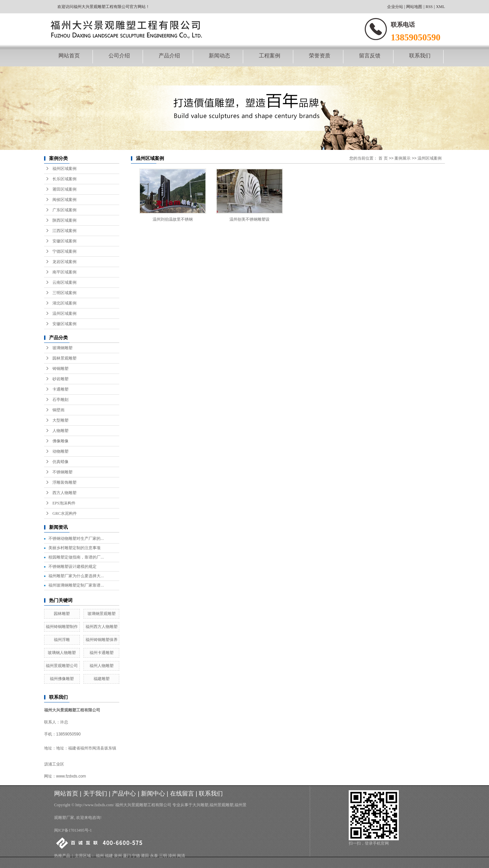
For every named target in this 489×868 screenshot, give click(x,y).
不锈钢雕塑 (62, 472)
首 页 (383, 158)
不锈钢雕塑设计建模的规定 (72, 567)
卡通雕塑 (60, 389)
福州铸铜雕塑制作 (62, 627)
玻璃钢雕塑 (62, 348)
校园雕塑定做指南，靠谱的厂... (76, 557)
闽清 (181, 856)
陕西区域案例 (64, 220)
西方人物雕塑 (64, 493)
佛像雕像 (60, 441)
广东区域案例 (64, 210)
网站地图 (414, 7)
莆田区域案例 (64, 189)
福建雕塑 (102, 679)
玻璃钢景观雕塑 (102, 614)
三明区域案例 (64, 293)
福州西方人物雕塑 (102, 627)
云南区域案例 (64, 282)
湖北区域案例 (64, 303)
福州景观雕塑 (221, 805)
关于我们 (95, 794)
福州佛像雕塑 (62, 679)
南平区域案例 (64, 272)
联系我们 (420, 56)
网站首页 (69, 56)
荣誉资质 (320, 56)
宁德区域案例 (64, 251)
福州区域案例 (64, 169)
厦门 (127, 856)
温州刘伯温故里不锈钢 (173, 219)
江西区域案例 (64, 231)
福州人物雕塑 (102, 666)
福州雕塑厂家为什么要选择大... (76, 576)
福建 (109, 856)
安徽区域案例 (64, 241)
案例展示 (402, 158)
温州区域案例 (64, 313)
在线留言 (182, 794)
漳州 (172, 856)
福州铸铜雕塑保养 (102, 640)
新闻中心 (153, 794)
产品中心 (124, 794)
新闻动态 (219, 56)
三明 (163, 856)
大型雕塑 (60, 420)
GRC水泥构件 (65, 513)
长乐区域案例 (64, 179)
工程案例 (270, 56)
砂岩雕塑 (60, 379)
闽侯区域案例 (64, 200)
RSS (429, 7)
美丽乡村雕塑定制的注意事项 (74, 548)
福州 (100, 856)
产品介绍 (169, 56)
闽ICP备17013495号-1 (73, 830)
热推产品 (62, 856)
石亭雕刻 (60, 400)
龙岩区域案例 (64, 262)
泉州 (118, 856)
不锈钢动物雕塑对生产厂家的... (76, 538)
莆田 (145, 856)
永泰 (154, 856)
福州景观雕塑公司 (62, 666)
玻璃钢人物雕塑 (62, 653)
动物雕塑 (60, 451)
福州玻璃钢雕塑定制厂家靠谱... (76, 585)
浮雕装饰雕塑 (64, 482)
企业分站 (395, 7)
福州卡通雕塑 (102, 653)
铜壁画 (58, 410)
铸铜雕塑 (60, 369)
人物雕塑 (60, 431)
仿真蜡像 (60, 462)
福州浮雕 (62, 640)
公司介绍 (119, 56)
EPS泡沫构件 (64, 503)
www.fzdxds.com (71, 776)
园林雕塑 (62, 614)
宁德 (136, 856)
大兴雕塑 (200, 805)
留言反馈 (370, 56)
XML (440, 7)
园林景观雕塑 (64, 358)
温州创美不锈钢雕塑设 (250, 219)
